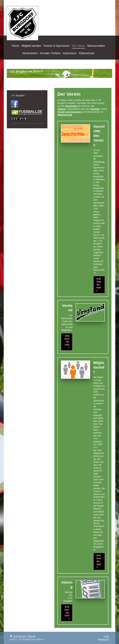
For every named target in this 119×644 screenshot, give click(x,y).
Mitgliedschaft (65, 115)
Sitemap (32, 636)
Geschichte (71, 106)
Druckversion (18, 636)
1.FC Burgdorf (18, 95)
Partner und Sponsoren (70, 112)
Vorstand (95, 109)
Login (106, 636)
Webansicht (103, 639)
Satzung (62, 109)
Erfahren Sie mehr (99, 285)
